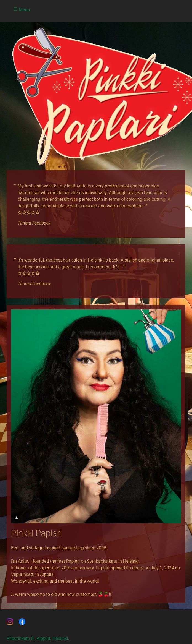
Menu (22, 9)
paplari (22, 622)
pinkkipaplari (10, 622)
